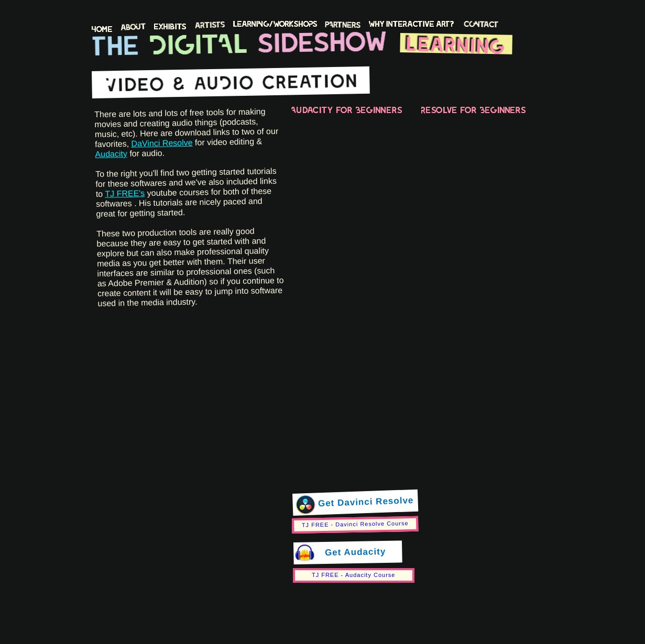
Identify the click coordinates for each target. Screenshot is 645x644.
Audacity (111, 154)
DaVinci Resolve (162, 143)
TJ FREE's (125, 193)
